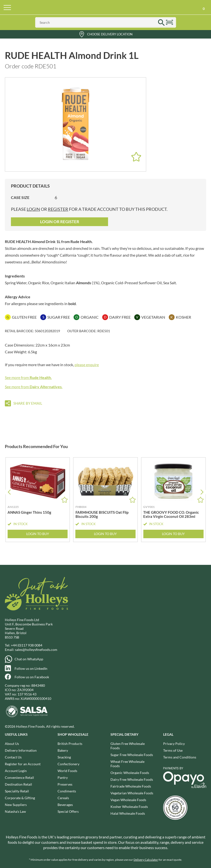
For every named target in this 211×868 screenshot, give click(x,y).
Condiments (67, 791)
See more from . (28, 377)
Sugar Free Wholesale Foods (132, 755)
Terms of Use (173, 750)
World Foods (67, 771)
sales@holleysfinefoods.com (36, 650)
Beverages (65, 805)
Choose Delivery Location (110, 34)
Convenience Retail (19, 777)
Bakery (63, 750)
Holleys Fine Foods (106, 7)
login (33, 209)
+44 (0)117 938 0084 (27, 645)
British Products (70, 744)
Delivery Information (21, 750)
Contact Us (13, 757)
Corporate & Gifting (20, 798)
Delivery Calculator (146, 860)
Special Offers (68, 811)
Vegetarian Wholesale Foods (132, 793)
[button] (202, 492)
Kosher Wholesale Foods (129, 807)
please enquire (87, 365)
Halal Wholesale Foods (128, 813)
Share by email (28, 403)
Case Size (20, 197)
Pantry (63, 777)
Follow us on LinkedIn (31, 668)
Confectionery (68, 764)
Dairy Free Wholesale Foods (132, 779)
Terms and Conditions (180, 757)
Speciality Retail (17, 791)
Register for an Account (23, 764)
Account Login (16, 771)
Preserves (65, 784)
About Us (12, 744)
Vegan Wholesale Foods (128, 800)
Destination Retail (18, 784)
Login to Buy (38, 534)
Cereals (63, 798)
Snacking (64, 757)
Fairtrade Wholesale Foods (131, 786)
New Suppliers (16, 805)
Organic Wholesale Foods (130, 773)
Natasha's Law (15, 811)
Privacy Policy (174, 744)
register (58, 209)
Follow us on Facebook (32, 677)
